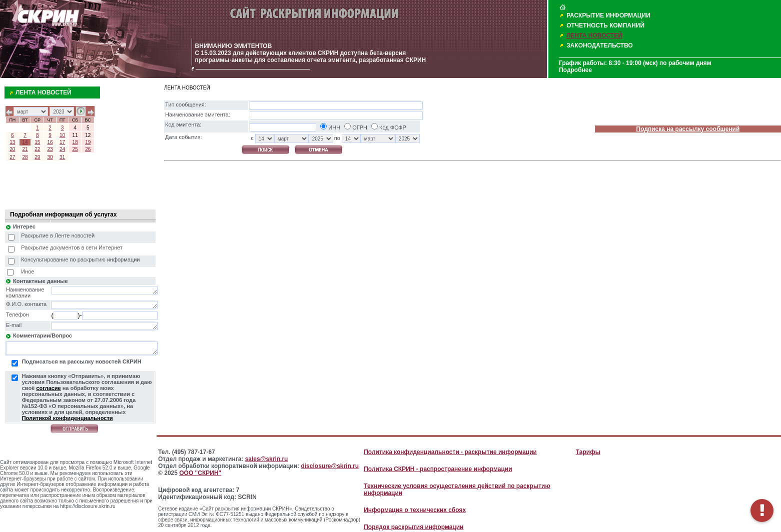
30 (50, 157)
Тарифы (588, 452)
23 (50, 149)
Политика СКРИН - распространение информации (438, 469)
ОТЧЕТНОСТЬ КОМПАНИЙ (605, 25)
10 (62, 135)
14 (25, 142)
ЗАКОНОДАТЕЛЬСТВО (600, 45)
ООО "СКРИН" (200, 473)
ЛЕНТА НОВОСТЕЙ (594, 35)
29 (37, 157)
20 (12, 149)
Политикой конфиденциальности (68, 418)
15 (37, 142)
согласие (48, 388)
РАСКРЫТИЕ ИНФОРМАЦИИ (608, 15)
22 (37, 149)
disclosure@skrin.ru (330, 466)
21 (25, 149)
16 (50, 142)
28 (25, 157)
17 (62, 142)
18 (75, 142)
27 (12, 157)
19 (88, 142)
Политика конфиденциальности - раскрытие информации (450, 452)
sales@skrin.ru (267, 459)
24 (62, 149)
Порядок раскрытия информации (414, 527)
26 (88, 149)
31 (62, 157)
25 (75, 149)
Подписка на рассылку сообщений (688, 129)
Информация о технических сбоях (415, 510)
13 (12, 142)
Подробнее (575, 70)
